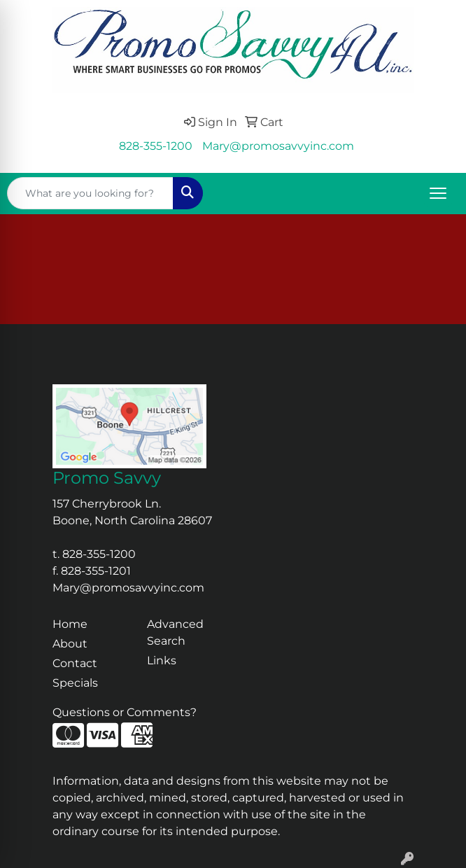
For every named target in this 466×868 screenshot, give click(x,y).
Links (162, 660)
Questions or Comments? (125, 712)
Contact (75, 663)
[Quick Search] (90, 193)
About (70, 644)
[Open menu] (438, 193)
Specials (75, 683)
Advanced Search (175, 632)
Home (70, 624)
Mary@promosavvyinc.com (278, 146)
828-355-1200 (156, 146)
